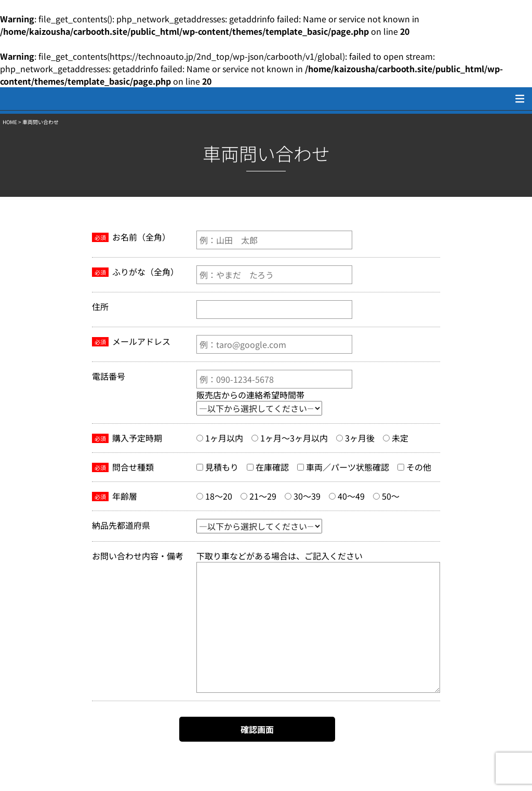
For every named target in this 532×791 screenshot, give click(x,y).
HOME (10, 122)
